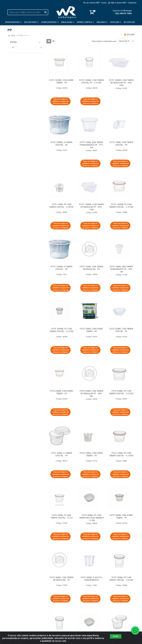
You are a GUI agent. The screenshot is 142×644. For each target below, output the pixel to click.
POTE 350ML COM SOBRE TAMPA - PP (91, 454)
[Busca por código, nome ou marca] (25, 12)
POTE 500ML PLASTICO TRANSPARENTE (91, 579)
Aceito (116, 636)
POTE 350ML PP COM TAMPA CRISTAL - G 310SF (121, 454)
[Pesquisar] (45, 12)
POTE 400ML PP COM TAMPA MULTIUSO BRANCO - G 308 (91, 518)
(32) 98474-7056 (122, 13)
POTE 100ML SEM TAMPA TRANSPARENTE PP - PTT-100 (91, 145)
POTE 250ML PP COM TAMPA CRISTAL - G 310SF (121, 392)
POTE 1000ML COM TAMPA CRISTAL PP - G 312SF (91, 81)
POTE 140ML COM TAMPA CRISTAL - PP (121, 144)
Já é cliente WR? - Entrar (95, 3)
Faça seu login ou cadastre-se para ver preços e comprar (60, 101)
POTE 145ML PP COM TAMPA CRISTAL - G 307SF (62, 206)
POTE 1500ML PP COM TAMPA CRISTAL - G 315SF (121, 206)
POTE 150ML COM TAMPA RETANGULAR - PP (91, 268)
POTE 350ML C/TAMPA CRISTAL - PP (62, 454)
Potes (25, 42)
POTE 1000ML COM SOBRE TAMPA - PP (62, 81)
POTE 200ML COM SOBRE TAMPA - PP (91, 330)
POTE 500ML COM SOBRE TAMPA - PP (121, 517)
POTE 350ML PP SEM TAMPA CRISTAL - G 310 (62, 517)
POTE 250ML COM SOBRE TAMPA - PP (62, 392)
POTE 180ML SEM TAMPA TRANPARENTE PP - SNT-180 (121, 269)
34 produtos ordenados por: (104, 41)
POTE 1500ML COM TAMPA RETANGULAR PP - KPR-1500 (91, 207)
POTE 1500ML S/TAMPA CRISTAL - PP (62, 268)
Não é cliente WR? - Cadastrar (122, 3)
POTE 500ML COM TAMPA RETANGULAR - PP (62, 579)
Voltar (129, 35)
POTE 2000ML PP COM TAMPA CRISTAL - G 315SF (62, 330)
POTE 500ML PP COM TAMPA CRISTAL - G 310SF (121, 579)
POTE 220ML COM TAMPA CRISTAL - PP (121, 330)
